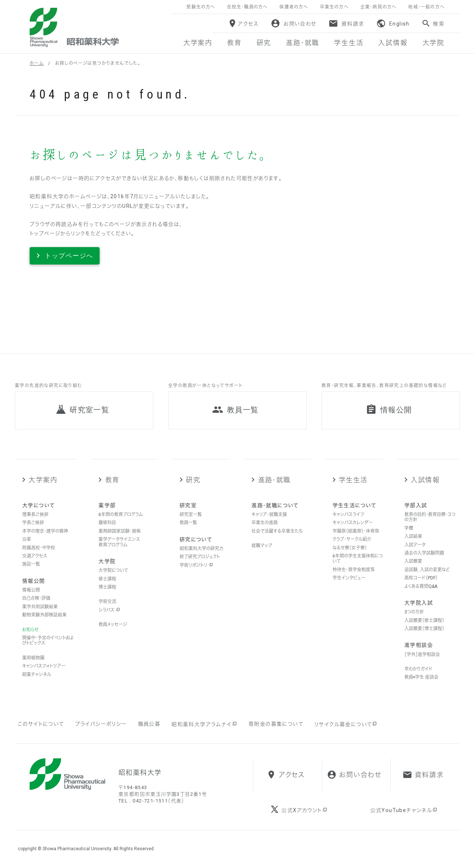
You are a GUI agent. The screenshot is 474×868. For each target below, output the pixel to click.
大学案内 (43, 480)
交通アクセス (35, 556)
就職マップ (262, 546)
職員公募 (149, 724)
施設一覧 (31, 564)
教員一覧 (188, 523)
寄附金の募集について (276, 724)
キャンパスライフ (348, 515)
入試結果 (413, 536)
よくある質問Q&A (421, 586)
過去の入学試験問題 (424, 553)
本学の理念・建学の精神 (45, 531)
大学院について (113, 571)
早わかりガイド (418, 669)
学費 (409, 528)
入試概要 (413, 561)
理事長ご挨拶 (35, 515)
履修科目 (107, 523)
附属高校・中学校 (39, 548)
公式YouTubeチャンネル (404, 810)
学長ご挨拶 (33, 523)
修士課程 (107, 579)
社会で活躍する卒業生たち (277, 531)
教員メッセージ (113, 625)
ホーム (37, 63)
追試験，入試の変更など (427, 570)
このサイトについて (41, 724)
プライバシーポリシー (101, 724)
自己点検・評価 (36, 598)
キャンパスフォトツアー (44, 666)
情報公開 (31, 590)
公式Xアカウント (305, 810)
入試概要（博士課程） (424, 629)
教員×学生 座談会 (421, 677)
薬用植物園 (33, 658)
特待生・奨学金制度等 (354, 570)
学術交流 (107, 602)
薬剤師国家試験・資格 (120, 531)
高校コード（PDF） (421, 578)
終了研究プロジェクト (200, 557)
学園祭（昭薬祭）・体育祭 (356, 531)
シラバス (109, 610)
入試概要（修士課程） (424, 621)
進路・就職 (274, 480)
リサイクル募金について (346, 724)
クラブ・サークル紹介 (352, 539)
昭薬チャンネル (37, 675)
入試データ (415, 545)
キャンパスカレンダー (353, 523)
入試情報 (425, 480)
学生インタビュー (349, 578)
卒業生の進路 (265, 523)
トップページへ (69, 256)
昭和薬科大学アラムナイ (204, 724)
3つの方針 (414, 612)
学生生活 (353, 480)
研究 (193, 480)
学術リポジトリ (196, 565)
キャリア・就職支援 (269, 515)
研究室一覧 (191, 515)
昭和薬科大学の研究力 (201, 549)
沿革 (27, 539)
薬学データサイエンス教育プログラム (119, 542)
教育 (112, 480)
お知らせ (30, 630)
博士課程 (107, 587)
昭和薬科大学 (74, 27)
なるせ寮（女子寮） (350, 548)
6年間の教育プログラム (121, 515)
